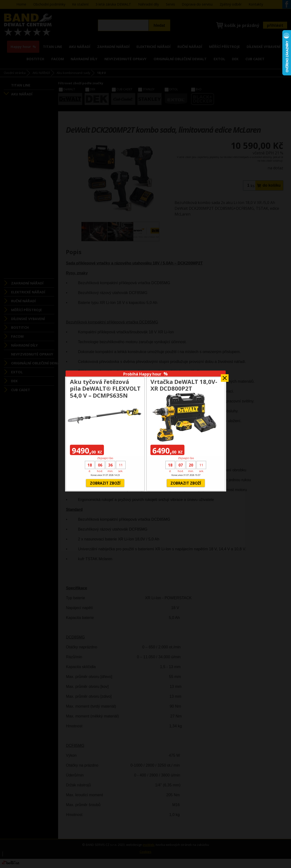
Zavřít (225, 377)
